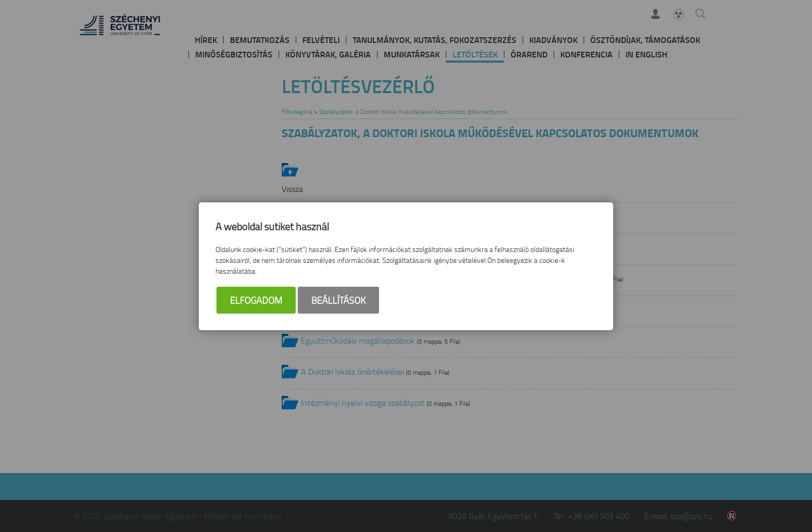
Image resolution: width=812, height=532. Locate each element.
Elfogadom (256, 300)
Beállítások (338, 300)
